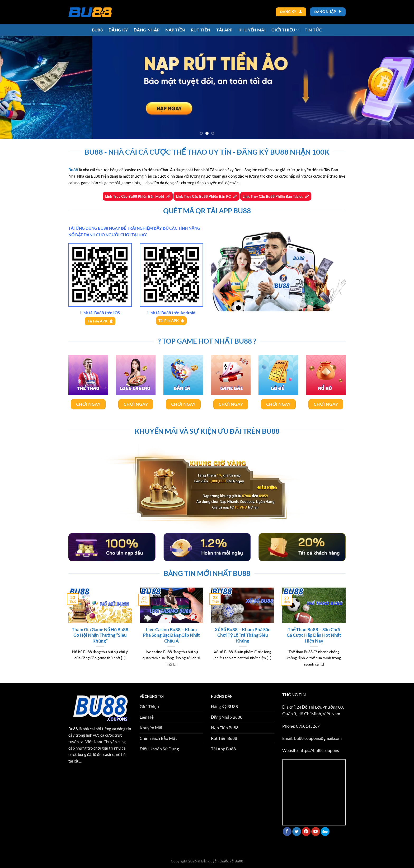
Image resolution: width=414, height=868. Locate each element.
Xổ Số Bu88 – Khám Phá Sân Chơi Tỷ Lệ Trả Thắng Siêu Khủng (243, 635)
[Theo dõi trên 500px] (325, 832)
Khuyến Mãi (252, 30)
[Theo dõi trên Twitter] (297, 832)
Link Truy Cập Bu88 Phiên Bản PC (204, 196)
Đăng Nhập (147, 30)
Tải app (224, 30)
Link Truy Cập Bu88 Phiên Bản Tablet (273, 196)
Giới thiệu (285, 30)
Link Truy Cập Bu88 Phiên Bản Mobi (135, 196)
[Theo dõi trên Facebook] (287, 832)
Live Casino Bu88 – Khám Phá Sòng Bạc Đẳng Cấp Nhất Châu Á (171, 635)
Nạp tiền (175, 30)
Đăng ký (118, 30)
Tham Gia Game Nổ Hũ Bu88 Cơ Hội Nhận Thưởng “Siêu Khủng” (100, 635)
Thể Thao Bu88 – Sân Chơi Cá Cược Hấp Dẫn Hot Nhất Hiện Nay (314, 635)
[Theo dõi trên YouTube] (316, 832)
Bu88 (97, 30)
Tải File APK (97, 321)
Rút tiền (201, 30)
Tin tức (314, 30)
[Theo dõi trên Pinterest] (306, 832)
